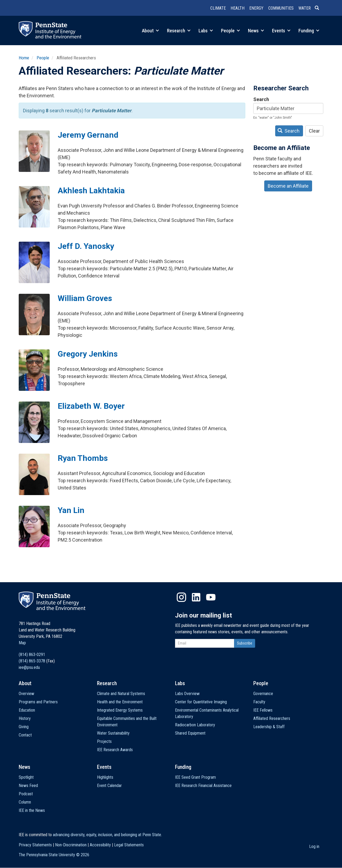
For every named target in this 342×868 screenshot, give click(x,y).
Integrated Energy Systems (120, 710)
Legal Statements (129, 845)
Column (25, 802)
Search (261, 99)
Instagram (181, 597)
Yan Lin (71, 510)
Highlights (105, 777)
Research (179, 31)
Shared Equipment (190, 733)
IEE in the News (32, 810)
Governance (263, 694)
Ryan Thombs (83, 458)
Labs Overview (187, 694)
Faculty (259, 702)
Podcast (26, 794)
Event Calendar (109, 786)
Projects (104, 741)
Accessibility (100, 845)
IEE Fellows (263, 710)
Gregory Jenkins (88, 354)
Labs (206, 31)
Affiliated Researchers (272, 718)
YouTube (211, 597)
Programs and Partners (38, 702)
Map (22, 643)
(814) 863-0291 (32, 655)
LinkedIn (196, 597)
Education (27, 710)
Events (281, 31)
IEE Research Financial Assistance (203, 786)
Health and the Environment (120, 702)
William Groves (85, 298)
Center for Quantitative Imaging (201, 702)
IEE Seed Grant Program (195, 777)
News (256, 31)
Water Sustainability (113, 733)
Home (24, 58)
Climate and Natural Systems (121, 694)
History (25, 718)
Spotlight (26, 777)
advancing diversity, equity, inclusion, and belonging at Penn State (107, 835)
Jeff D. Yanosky (86, 246)
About (150, 31)
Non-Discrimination (71, 845)
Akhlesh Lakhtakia (91, 190)
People (230, 31)
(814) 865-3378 (32, 661)
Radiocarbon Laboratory (195, 725)
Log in (314, 846)
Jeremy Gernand (88, 135)
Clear (314, 131)
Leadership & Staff (269, 727)
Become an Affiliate (288, 186)
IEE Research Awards (115, 750)
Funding (309, 31)
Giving (24, 727)
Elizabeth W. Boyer (91, 406)
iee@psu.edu (29, 667)
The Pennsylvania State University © (54, 855)
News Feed (28, 786)
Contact (25, 735)
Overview (26, 694)
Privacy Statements (35, 845)
